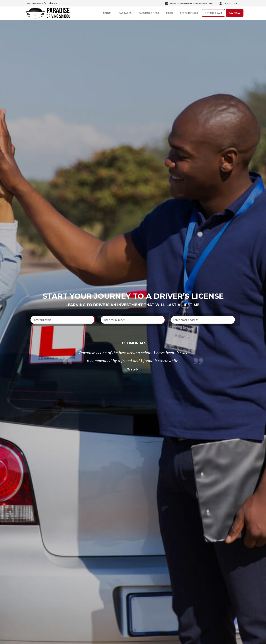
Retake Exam (213, 13)
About (107, 13)
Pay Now (235, 13)
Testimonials (189, 13)
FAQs (169, 13)
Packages (125, 13)
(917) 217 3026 (231, 3)
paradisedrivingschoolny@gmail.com (191, 3)
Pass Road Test (149, 13)
